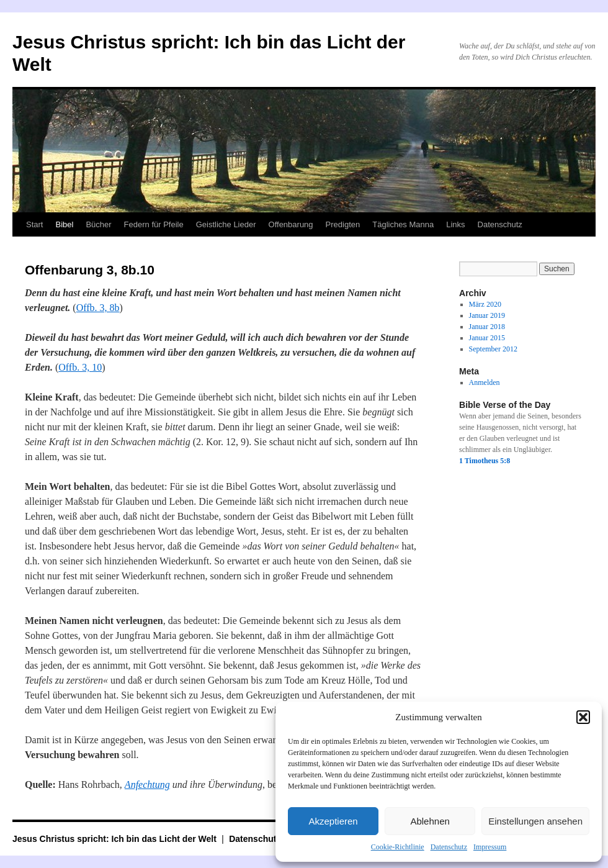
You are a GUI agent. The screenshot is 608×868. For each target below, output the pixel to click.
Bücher (98, 224)
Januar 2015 (487, 338)
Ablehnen (430, 821)
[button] (583, 717)
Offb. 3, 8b (98, 308)
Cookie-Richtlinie (398, 847)
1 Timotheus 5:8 (485, 461)
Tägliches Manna (403, 224)
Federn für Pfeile (154, 224)
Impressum (490, 847)
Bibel (64, 224)
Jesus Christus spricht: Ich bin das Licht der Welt (116, 839)
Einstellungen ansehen (535, 821)
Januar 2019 (487, 315)
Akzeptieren (333, 821)
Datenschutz (449, 847)
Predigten (343, 224)
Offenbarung (291, 224)
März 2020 (485, 304)
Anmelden (485, 382)
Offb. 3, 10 (80, 367)
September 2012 (493, 349)
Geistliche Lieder (226, 224)
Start (34, 224)
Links (455, 224)
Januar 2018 (487, 327)
